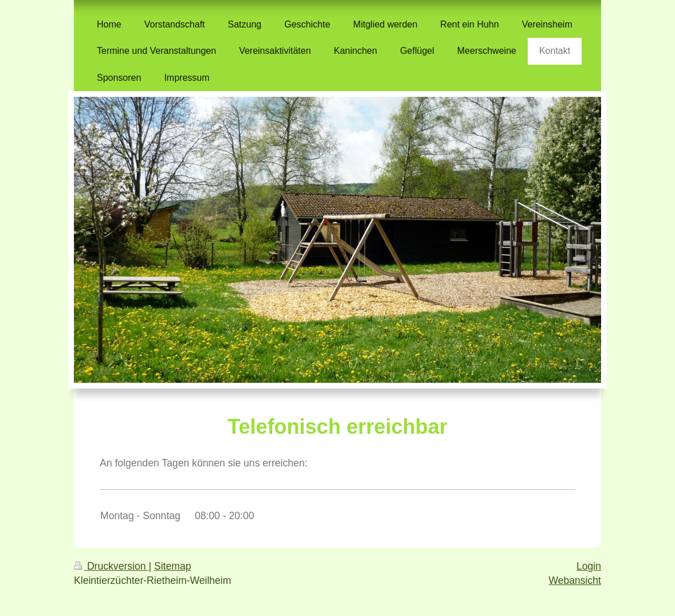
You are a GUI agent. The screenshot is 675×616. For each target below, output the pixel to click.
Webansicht (575, 580)
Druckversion (111, 566)
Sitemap (173, 566)
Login (589, 566)
